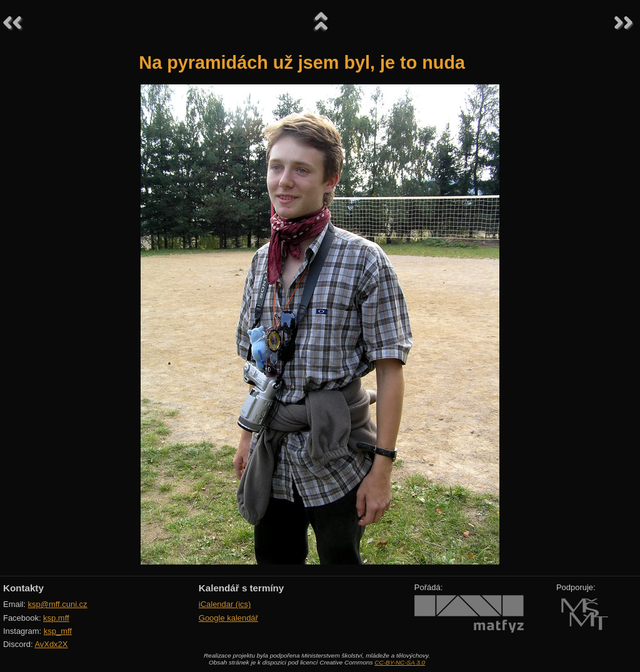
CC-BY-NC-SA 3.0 (400, 662)
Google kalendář (228, 618)
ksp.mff (56, 618)
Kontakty (23, 588)
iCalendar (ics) (225, 604)
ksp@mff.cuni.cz (58, 604)
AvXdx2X (51, 644)
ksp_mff (58, 631)
